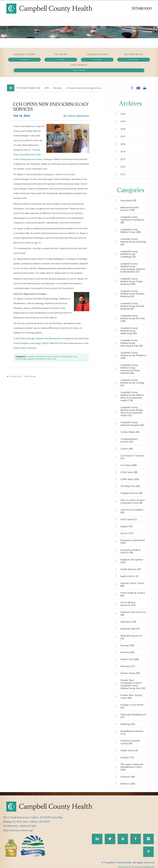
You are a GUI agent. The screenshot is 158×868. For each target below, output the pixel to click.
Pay (50, 61)
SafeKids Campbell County (130, 738)
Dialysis (127, 521)
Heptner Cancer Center (132, 579)
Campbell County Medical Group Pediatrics (129, 348)
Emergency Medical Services (130, 546)
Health (137, 61)
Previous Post (14, 368)
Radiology (128, 720)
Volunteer (128, 773)
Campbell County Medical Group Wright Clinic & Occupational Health (132, 405)
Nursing (127, 641)
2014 (123, 151)
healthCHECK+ (129, 571)
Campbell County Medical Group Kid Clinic (133, 311)
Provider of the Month (132, 702)
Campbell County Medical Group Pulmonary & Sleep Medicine (130, 362)
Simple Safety (129, 746)
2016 (47, 79)
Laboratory (128, 617)
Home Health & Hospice (133, 589)
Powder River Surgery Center (131, 692)
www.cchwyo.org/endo (25, 339)
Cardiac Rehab (130, 426)
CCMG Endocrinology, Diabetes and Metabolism (37, 330)
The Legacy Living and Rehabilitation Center (132, 763)
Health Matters (131, 564)
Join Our (79, 61)
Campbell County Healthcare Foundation (132, 212)
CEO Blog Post (130, 480)
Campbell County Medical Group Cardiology (129, 246)
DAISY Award (129, 514)
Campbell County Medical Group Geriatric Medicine (133, 286)
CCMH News (130, 473)
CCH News (129, 459)
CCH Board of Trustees (132, 451)
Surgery (127, 753)
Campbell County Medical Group (39, 348)
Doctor (127, 528)
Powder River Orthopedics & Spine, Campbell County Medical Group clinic (133, 680)
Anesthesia (128, 192)
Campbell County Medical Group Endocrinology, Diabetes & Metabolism (133, 260)
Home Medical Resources (128, 599)
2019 (123, 113)
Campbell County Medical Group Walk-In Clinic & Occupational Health (132, 390)
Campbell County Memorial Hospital (132, 417)
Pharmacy (128, 662)
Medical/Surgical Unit (132, 632)
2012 (123, 166)
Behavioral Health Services (130, 201)
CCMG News (129, 466)
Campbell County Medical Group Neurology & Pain (132, 336)
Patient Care (51, 350)
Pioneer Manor (130, 669)
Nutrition (127, 648)
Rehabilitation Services (132, 728)
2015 (123, 143)
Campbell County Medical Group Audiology (129, 234)
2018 (123, 120)
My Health (108, 61)
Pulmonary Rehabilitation (130, 712)
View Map (57, 814)
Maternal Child (130, 624)
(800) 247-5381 (28, 822)
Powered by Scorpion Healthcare (137, 863)
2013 (123, 159)
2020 (123, 105)
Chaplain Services (131, 487)
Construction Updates (132, 505)
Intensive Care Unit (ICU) (133, 609)
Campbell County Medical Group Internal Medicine (132, 299)
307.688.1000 (142, 9)
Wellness (128, 780)
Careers (126, 442)
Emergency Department (133, 536)
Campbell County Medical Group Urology (132, 376)
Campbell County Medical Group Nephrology (129, 324)
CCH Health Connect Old (28, 79)
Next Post (30, 368)
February (57, 79)
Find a (21, 61)
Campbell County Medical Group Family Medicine (132, 274)
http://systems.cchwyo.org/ (18, 827)
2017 (123, 128)
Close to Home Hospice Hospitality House (133, 496)
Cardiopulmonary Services (129, 434)
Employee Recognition (132, 556)
